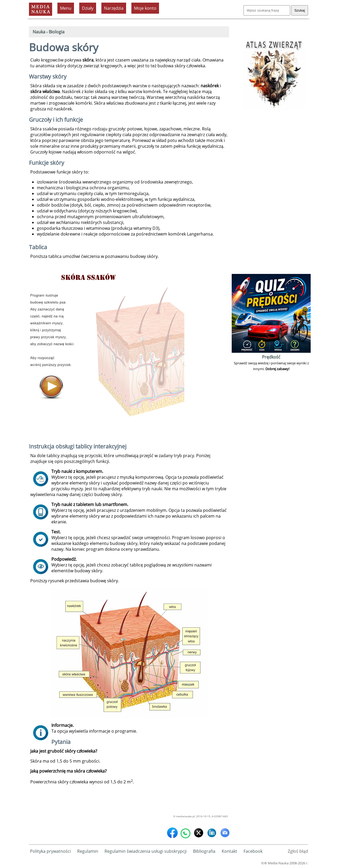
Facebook (253, 851)
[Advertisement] (271, 194)
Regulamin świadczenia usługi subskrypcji (146, 851)
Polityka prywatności (50, 851)
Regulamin (88, 851)
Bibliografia (204, 851)
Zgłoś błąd (298, 851)
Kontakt (229, 851)
